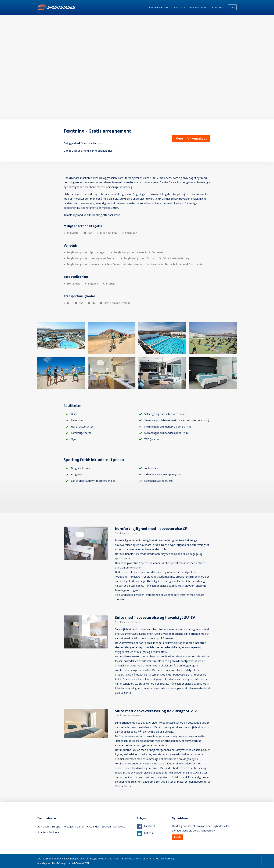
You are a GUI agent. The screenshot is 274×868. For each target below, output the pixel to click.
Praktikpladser (159, 7)
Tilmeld (177, 837)
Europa (56, 827)
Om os (178, 7)
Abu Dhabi (43, 827)
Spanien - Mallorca (48, 833)
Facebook (146, 826)
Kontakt (218, 7)
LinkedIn (145, 833)
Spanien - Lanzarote (115, 827)
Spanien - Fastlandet (88, 827)
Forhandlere (198, 7)
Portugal (68, 827)
